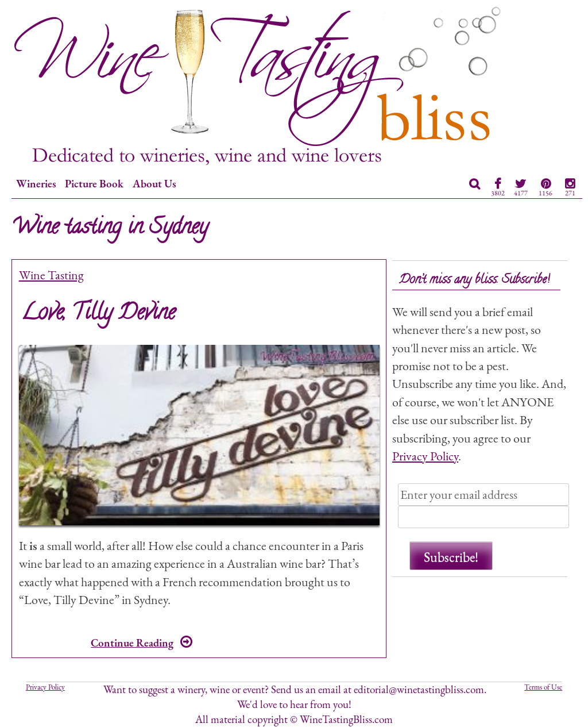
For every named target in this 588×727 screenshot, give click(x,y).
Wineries (36, 184)
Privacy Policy (425, 456)
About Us (154, 184)
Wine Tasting (51, 275)
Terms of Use (543, 687)
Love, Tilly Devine (98, 314)
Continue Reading (142, 643)
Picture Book (94, 184)
